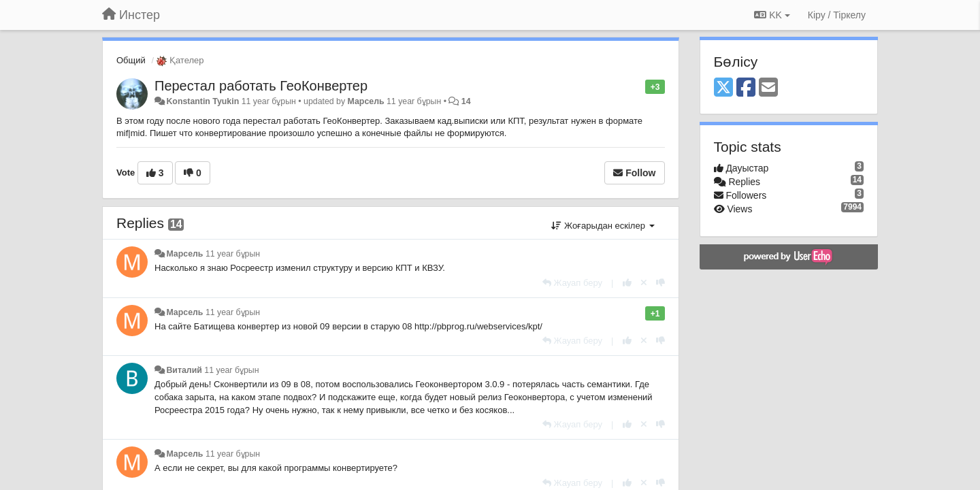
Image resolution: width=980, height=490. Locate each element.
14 (466, 101)
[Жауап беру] (572, 283)
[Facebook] (746, 88)
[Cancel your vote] (644, 283)
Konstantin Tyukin (202, 101)
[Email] (768, 88)
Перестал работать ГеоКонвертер (261, 86)
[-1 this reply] (660, 283)
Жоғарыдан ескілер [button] (603, 226)
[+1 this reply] (627, 283)
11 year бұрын (233, 254)
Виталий (184, 370)
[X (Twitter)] (723, 88)
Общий (131, 60)
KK (772, 15)
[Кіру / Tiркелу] (837, 15)
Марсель (366, 101)
